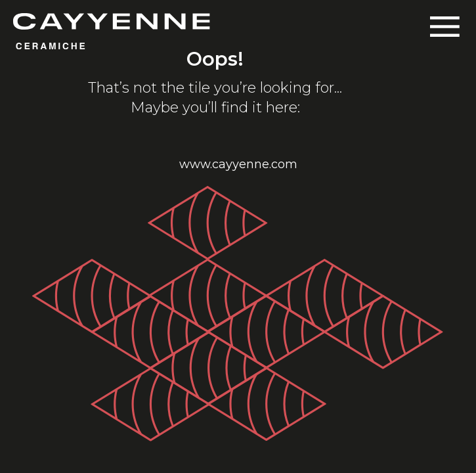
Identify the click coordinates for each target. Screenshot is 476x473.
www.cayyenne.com (238, 164)
